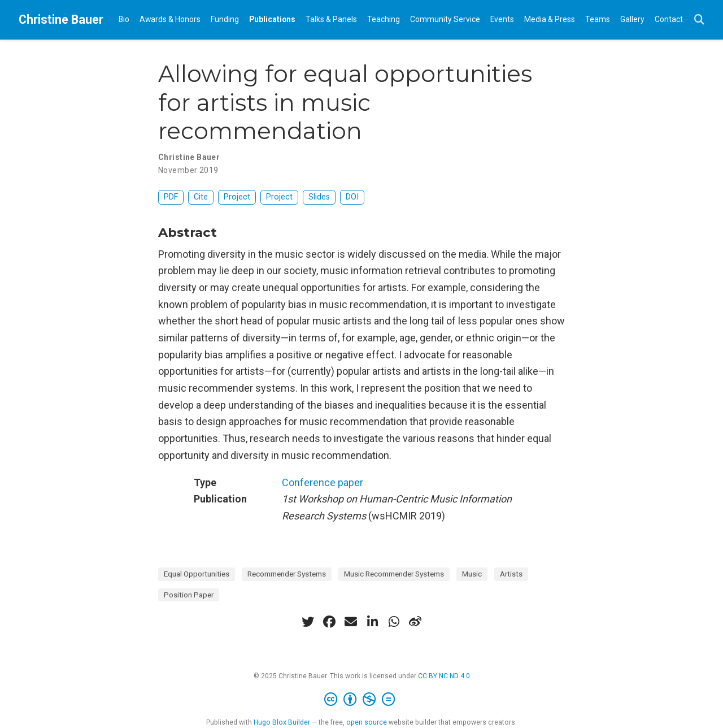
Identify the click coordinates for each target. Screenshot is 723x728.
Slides (319, 197)
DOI (352, 197)
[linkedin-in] (372, 622)
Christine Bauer (61, 19)
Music (472, 574)
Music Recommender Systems (394, 574)
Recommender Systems (287, 574)
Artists (511, 574)
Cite (201, 197)
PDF (171, 197)
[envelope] (351, 622)
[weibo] (415, 622)
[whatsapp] (394, 622)
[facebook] (329, 622)
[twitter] (308, 622)
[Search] (699, 20)
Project (237, 197)
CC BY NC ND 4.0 (444, 676)
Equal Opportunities (197, 574)
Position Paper (189, 595)
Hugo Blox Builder (282, 722)
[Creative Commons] (362, 700)
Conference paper (323, 482)
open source (367, 722)
